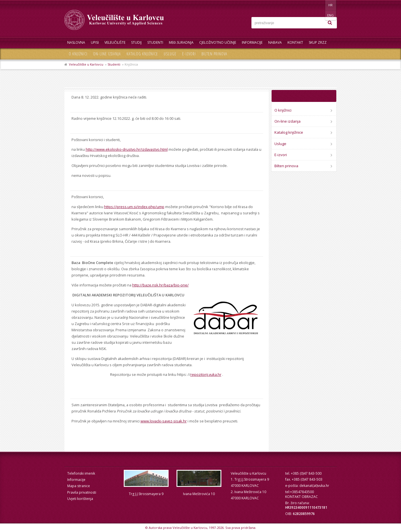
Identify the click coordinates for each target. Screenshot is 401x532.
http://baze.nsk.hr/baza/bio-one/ (160, 285)
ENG (331, 5)
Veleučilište (115, 42)
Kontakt (295, 42)
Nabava (275, 42)
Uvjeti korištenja (80, 499)
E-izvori (189, 54)
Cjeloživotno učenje (218, 42)
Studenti (155, 42)
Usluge (170, 54)
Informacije (252, 42)
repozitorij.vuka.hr (206, 374)
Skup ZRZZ (318, 42)
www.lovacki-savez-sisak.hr (164, 421)
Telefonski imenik (81, 473)
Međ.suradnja (181, 42)
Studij (136, 42)
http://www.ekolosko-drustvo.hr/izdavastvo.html (127, 149)
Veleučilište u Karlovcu (86, 64)
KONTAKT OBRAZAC (302, 497)
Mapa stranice (79, 486)
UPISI (95, 42)
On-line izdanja (107, 54)
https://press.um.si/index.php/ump (134, 207)
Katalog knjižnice (142, 54)
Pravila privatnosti (82, 492)
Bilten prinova (214, 54)
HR (319, 5)
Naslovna (76, 42)
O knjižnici (78, 54)
